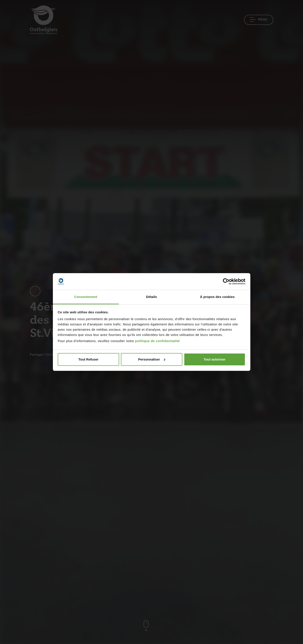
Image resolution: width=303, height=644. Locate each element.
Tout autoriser (215, 359)
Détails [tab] (152, 297)
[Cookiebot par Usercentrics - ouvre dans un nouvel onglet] (226, 281)
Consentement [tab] (86, 297)
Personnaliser (152, 359)
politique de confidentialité (157, 341)
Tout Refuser (88, 359)
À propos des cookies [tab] (217, 297)
